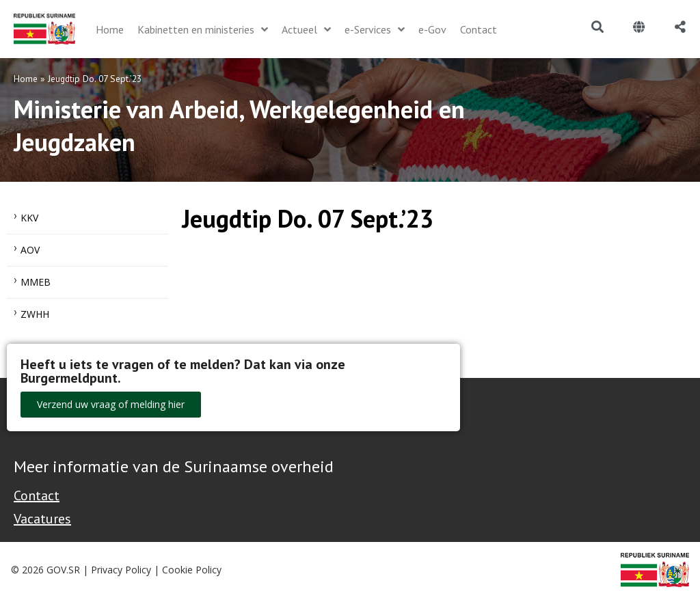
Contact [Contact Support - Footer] (37, 495)
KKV (29, 218)
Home (26, 79)
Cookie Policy (192, 570)
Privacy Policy (121, 570)
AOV (30, 250)
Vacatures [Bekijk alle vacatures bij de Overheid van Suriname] (42, 519)
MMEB (36, 282)
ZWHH (35, 314)
